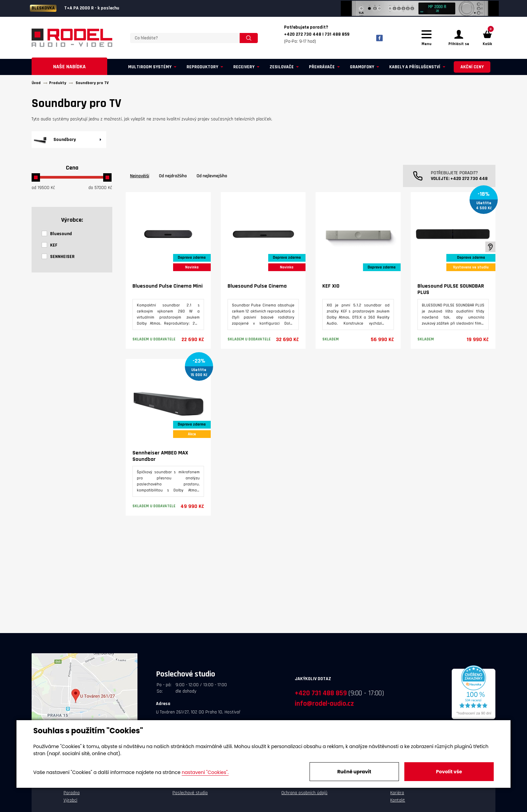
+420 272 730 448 (469, 180)
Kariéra (397, 794)
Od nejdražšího (173, 177)
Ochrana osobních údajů (304, 794)
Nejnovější (140, 177)
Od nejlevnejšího (212, 177)
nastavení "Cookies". (205, 772)
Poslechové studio (190, 794)
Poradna (72, 794)
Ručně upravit (354, 772)
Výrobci (70, 801)
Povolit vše (449, 772)
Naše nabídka (69, 68)
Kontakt (398, 801)
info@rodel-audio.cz (324, 705)
